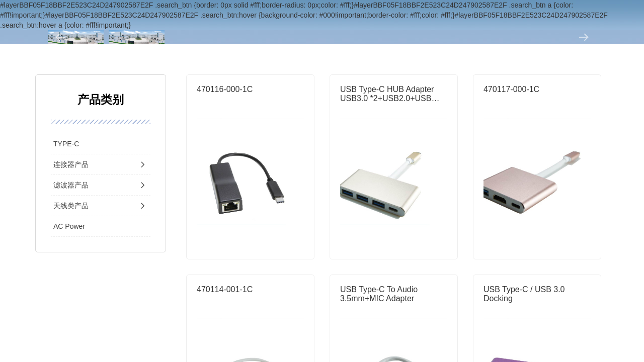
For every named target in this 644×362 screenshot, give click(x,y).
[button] (60, 37)
